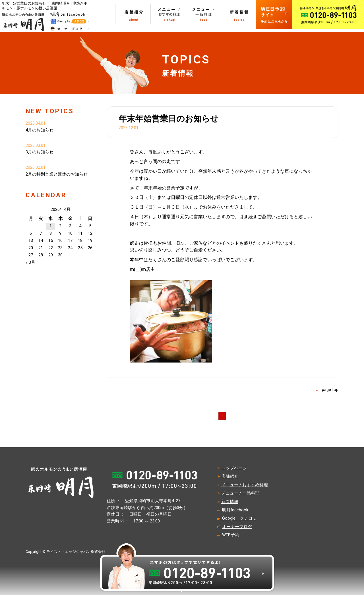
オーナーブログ (237, 527)
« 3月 (30, 262)
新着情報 (230, 502)
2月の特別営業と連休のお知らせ (57, 174)
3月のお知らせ (40, 152)
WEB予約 (231, 535)
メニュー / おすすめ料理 (245, 485)
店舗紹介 (230, 476)
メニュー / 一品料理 (240, 493)
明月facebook (235, 510)
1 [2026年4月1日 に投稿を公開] (51, 226)
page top (330, 390)
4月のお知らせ (40, 130)
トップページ (234, 468)
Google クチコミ (239, 518)
